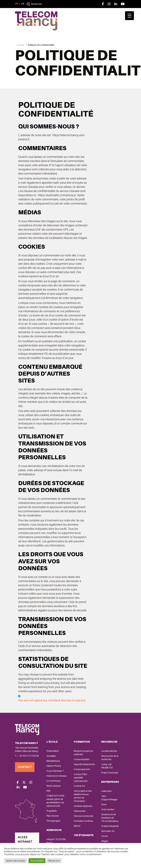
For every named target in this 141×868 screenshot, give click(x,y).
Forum (105, 836)
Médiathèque (53, 761)
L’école (52, 742)
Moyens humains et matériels (83, 752)
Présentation (53, 751)
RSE (48, 791)
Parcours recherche (84, 816)
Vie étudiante (84, 835)
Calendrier (107, 791)
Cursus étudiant (82, 759)
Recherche (109, 742)
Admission (54, 830)
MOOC (77, 826)
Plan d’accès (53, 816)
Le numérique (53, 781)
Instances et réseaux (56, 776)
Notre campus (53, 786)
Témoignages (53, 821)
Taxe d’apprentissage (109, 798)
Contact (25, 767)
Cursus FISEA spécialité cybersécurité (81, 777)
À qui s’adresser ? (55, 771)
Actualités (51, 756)
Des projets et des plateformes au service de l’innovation (83, 796)
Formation (82, 742)
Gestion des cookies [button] (15, 861)
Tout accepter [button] (37, 861)
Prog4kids (51, 811)
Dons (104, 804)
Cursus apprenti (82, 769)
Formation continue (83, 821)
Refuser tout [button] (54, 861)
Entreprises (110, 782)
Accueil (20, 45)
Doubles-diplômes (83, 806)
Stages (105, 841)
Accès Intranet (25, 840)
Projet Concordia (110, 772)
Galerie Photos (54, 766)
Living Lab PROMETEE (107, 766)
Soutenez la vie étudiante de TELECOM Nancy (110, 818)
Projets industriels (110, 826)
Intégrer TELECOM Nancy (56, 841)
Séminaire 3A (108, 831)
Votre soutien (108, 809)
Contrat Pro (79, 786)
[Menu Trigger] (129, 16)
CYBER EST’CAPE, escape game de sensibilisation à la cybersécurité (56, 801)
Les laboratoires (109, 751)
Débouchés (80, 811)
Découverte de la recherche (110, 757)
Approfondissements (84, 764)
